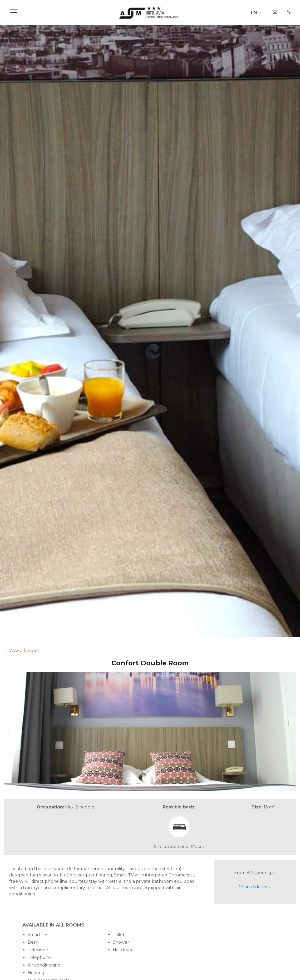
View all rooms (24, 650)
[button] (8, 732)
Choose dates (253, 887)
